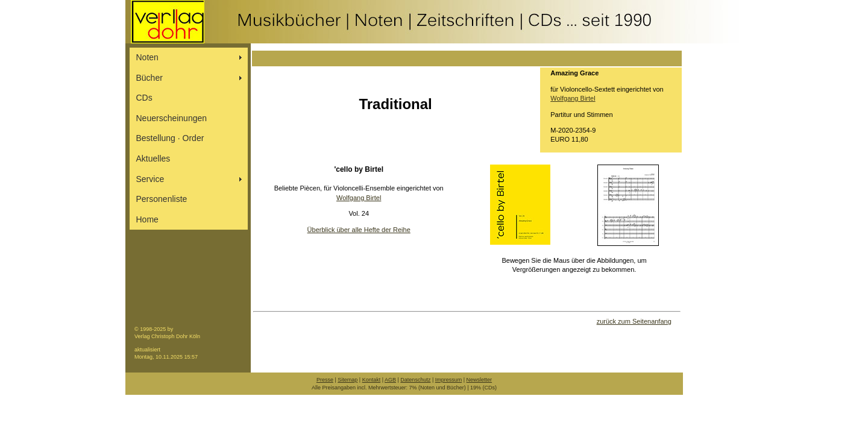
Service (150, 179)
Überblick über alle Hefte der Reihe (359, 230)
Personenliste (162, 199)
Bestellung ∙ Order (170, 138)
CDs (144, 98)
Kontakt (372, 380)
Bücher (149, 78)
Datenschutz (415, 380)
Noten (147, 57)
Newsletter (480, 380)
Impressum (449, 380)
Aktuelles (153, 159)
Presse (325, 380)
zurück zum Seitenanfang (634, 321)
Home (147, 219)
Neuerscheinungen (172, 118)
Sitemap (348, 380)
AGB (390, 380)
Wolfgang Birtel (573, 98)
